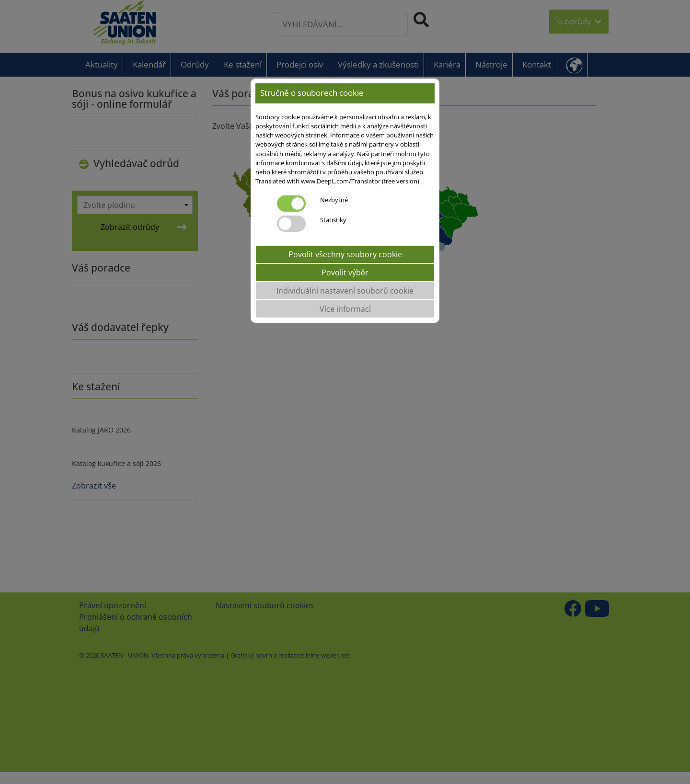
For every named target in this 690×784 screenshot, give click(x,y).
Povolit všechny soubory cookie (345, 254)
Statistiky (333, 220)
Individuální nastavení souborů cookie (345, 291)
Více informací (345, 309)
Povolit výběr (345, 273)
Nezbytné (334, 200)
